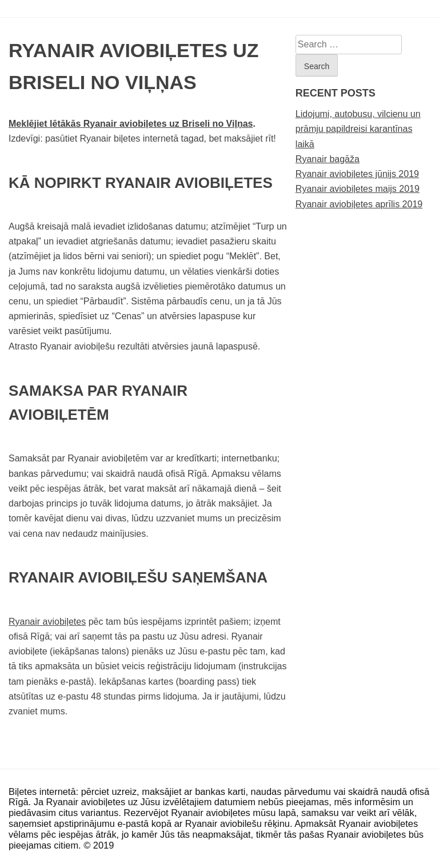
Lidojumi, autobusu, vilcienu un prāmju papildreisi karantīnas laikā (358, 129)
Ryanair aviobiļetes (47, 622)
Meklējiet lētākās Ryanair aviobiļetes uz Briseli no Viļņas (131, 124)
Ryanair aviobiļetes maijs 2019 (358, 189)
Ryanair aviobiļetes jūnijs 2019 (357, 174)
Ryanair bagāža (328, 159)
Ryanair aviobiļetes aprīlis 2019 (359, 204)
